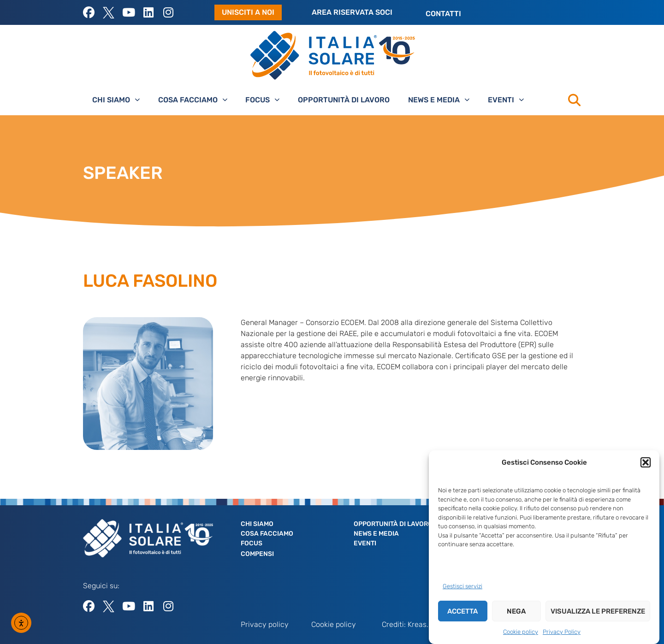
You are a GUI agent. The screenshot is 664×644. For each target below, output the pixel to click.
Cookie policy (521, 633)
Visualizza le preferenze (598, 612)
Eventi (506, 100)
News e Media (439, 100)
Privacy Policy (562, 633)
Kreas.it (420, 624)
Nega (516, 612)
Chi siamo (116, 100)
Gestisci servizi (462, 587)
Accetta (462, 612)
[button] (646, 463)
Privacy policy (265, 624)
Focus (262, 100)
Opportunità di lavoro (344, 100)
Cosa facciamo (193, 100)
